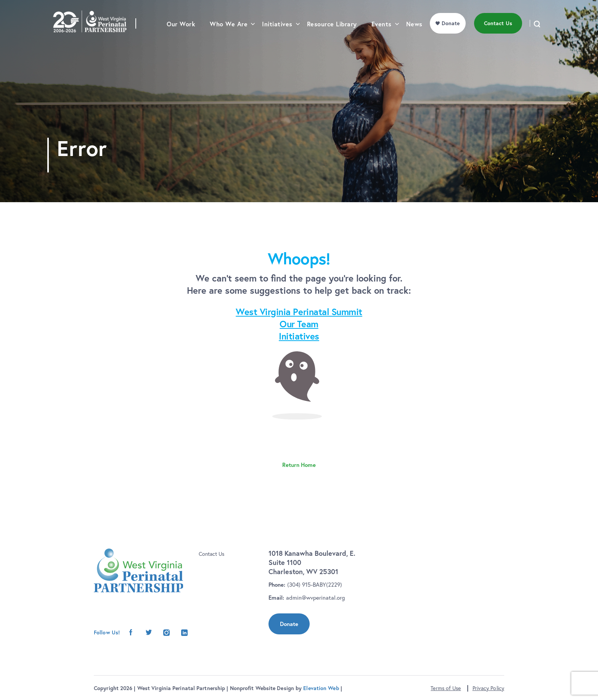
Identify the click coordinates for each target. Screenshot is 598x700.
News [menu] (414, 36)
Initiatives (299, 336)
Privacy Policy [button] (488, 688)
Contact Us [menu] (498, 36)
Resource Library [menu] (332, 36)
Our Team (299, 324)
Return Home (299, 465)
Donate (289, 624)
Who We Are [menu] (229, 36)
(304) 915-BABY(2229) (315, 585)
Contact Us (211, 554)
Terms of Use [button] (446, 688)
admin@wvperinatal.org (315, 598)
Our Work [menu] (181, 36)
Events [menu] (382, 36)
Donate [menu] (451, 36)
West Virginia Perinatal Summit (299, 312)
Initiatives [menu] (277, 36)
